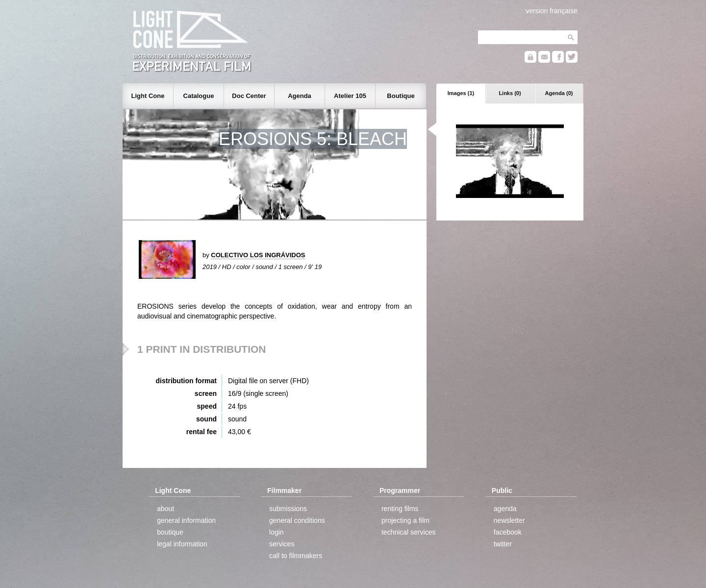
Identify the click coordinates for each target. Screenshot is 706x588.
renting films (400, 509)
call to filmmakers (296, 556)
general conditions (297, 520)
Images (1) (461, 93)
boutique (170, 532)
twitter (503, 544)
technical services (409, 532)
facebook (508, 532)
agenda (505, 509)
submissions (288, 509)
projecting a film (405, 520)
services (282, 544)
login (277, 532)
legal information (182, 544)
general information (186, 520)
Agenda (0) (559, 93)
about (165, 509)
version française (552, 11)
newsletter (509, 520)
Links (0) (510, 93)
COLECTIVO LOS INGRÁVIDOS (258, 255)
